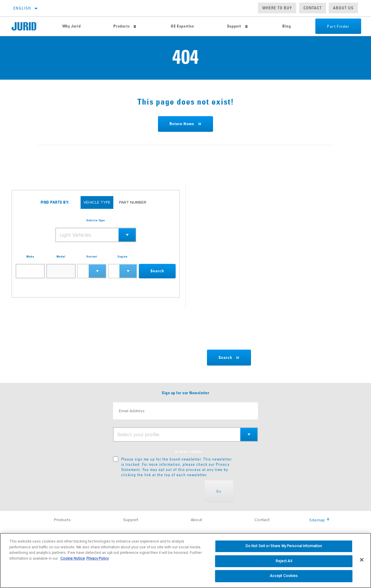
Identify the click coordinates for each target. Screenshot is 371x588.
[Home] (29, 26)
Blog (287, 26)
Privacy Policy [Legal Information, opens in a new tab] (98, 558)
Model (61, 257)
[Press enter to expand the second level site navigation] (135, 27)
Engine (123, 257)
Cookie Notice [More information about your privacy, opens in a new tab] (73, 558)
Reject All (284, 561)
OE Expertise (182, 26)
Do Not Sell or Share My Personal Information (284, 546)
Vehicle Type (96, 220)
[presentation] (157, 492)
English (22, 8)
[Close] (362, 560)
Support (234, 26)
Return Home (182, 124)
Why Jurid (71, 26)
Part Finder (338, 26)
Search (157, 271)
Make (30, 257)
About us (343, 8)
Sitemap (319, 520)
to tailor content (189, 452)
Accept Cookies (284, 576)
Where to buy (277, 8)
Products (121, 26)
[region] (185, 560)
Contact (313, 8)
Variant (92, 257)
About (197, 520)
